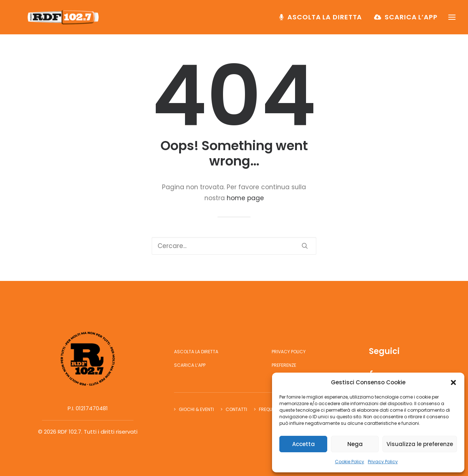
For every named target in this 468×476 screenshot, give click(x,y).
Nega (355, 444)
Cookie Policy (350, 462)
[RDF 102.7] (67, 21)
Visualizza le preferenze (420, 444)
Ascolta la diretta (325, 21)
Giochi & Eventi (196, 409)
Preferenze (284, 365)
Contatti (236, 409)
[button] (453, 382)
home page (245, 198)
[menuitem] (323, 21)
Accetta (303, 444)
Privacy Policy (383, 462)
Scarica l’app (411, 21)
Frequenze (271, 409)
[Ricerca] (234, 246)
